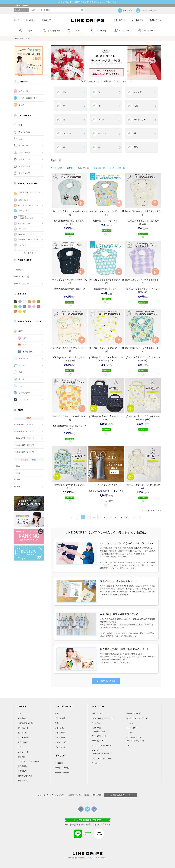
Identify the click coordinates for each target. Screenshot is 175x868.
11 (134, 517)
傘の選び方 (47, 20)
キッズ (21, 105)
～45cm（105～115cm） (24, 431)
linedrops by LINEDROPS (102, 758)
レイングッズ (24, 166)
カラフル (67, 133)
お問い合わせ (156, 20)
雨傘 (20, 125)
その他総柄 (27, 352)
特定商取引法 (23, 771)
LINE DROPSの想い (26, 723)
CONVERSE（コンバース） (138, 718)
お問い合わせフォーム (121, 795)
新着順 (70, 168)
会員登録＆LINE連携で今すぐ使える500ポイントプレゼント (87, 2)
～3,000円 (18, 270)
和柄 (24, 345)
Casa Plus (96, 763)
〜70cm (17, 487)
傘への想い (31, 20)
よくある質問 (138, 20)
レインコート (60, 737)
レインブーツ (60, 733)
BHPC (129, 746)
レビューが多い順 (118, 168)
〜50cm (17, 466)
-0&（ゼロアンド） (25, 223)
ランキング (22, 733)
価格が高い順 (99, 168)
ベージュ (102, 133)
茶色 (136, 106)
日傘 (20, 139)
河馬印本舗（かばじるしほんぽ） (26, 217)
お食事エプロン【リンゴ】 (106, 289)
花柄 (24, 338)
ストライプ (23, 358)
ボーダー (22, 379)
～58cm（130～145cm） (24, 452)
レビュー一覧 (23, 752)
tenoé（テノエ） (24, 211)
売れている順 (56, 168)
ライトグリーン (141, 120)
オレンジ (138, 92)
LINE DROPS (18, 38)
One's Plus (96, 723)
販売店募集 (22, 766)
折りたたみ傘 (24, 132)
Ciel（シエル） (24, 229)
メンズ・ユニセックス (28, 98)
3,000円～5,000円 (21, 277)
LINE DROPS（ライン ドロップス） (30, 194)
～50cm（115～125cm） (24, 438)
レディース (23, 91)
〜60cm (17, 480)
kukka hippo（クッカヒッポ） (29, 205)
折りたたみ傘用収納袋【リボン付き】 (106, 491)
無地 (20, 372)
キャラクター (24, 393)
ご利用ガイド (120, 20)
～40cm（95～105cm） (24, 424)
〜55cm (17, 473)
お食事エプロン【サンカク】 (106, 221)
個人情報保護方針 (25, 776)
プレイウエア (24, 173)
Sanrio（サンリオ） (134, 713)
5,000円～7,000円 (21, 283)
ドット (21, 386)
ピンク (101, 120)
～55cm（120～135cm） (24, 445)
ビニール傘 (23, 146)
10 (127, 517)
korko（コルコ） (24, 200)
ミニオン (130, 733)
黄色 (136, 147)
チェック (22, 365)
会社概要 (21, 757)
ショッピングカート (149, 10)
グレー (66, 92)
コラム (21, 747)
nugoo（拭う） (132, 728)
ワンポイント (24, 399)
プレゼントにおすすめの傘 (29, 761)
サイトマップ (23, 781)
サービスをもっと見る (106, 681)
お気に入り (127, 10)
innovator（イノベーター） (28, 234)
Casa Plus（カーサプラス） (28, 240)
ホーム (17, 20)
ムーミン (130, 723)
